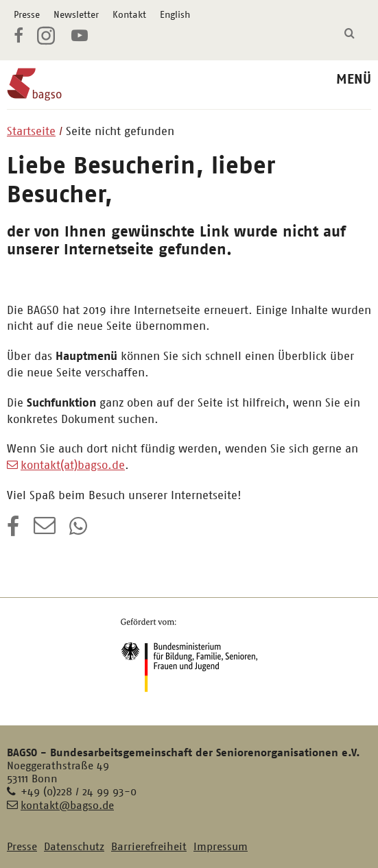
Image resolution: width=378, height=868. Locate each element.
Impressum (221, 846)
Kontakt (129, 14)
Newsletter (76, 14)
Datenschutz (74, 846)
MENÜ (354, 79)
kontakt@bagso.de (67, 805)
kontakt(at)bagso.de (73, 465)
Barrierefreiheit (149, 846)
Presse (27, 14)
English (175, 14)
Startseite (31, 131)
